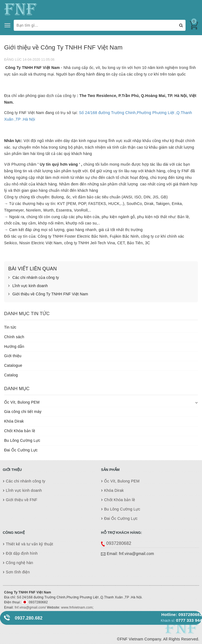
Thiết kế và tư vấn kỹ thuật (29, 544)
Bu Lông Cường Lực (22, 440)
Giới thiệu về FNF (22, 500)
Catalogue (13, 365)
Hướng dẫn (14, 346)
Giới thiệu (13, 356)
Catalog (11, 375)
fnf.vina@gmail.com (30, 607)
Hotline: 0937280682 (182, 614)
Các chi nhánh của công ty (34, 278)
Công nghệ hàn (19, 563)
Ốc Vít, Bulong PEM (22, 402)
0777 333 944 (189, 620)
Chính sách (14, 337)
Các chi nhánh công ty (26, 481)
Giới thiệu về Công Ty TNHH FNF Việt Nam (48, 294)
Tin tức (10, 327)
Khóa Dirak (14, 421)
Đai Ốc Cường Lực (21, 450)
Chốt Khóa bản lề (20, 431)
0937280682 (119, 543)
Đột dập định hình (22, 553)
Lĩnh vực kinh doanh (28, 286)
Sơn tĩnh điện (18, 572)
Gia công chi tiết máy (23, 412)
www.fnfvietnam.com (76, 607)
